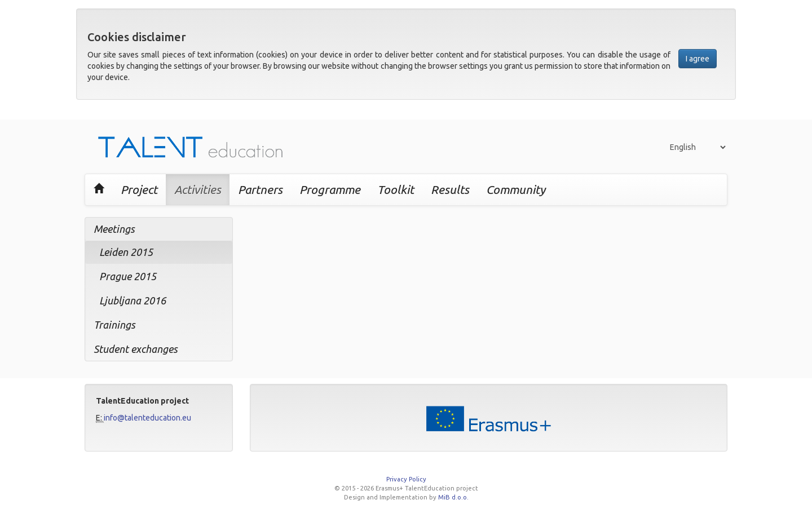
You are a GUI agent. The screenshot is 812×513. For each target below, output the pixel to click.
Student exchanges (136, 349)
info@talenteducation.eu (147, 418)
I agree (698, 59)
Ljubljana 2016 (133, 300)
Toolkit (396, 189)
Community (516, 189)
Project (139, 189)
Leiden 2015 (126, 252)
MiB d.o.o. (453, 497)
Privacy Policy (406, 479)
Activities (198, 189)
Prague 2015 (128, 276)
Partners (260, 189)
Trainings (114, 325)
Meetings (114, 229)
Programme (330, 189)
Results (450, 189)
